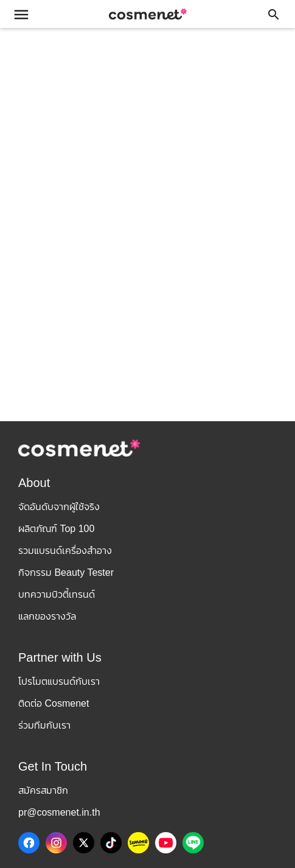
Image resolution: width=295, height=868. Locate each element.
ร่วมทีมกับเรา (44, 725)
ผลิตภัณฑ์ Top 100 (56, 529)
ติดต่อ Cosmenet (54, 703)
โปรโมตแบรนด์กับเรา (59, 681)
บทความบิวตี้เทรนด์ (57, 594)
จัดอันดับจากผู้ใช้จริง (59, 507)
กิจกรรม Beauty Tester (66, 572)
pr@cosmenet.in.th (59, 812)
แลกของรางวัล (47, 616)
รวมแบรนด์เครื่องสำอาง (65, 551)
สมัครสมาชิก (43, 790)
